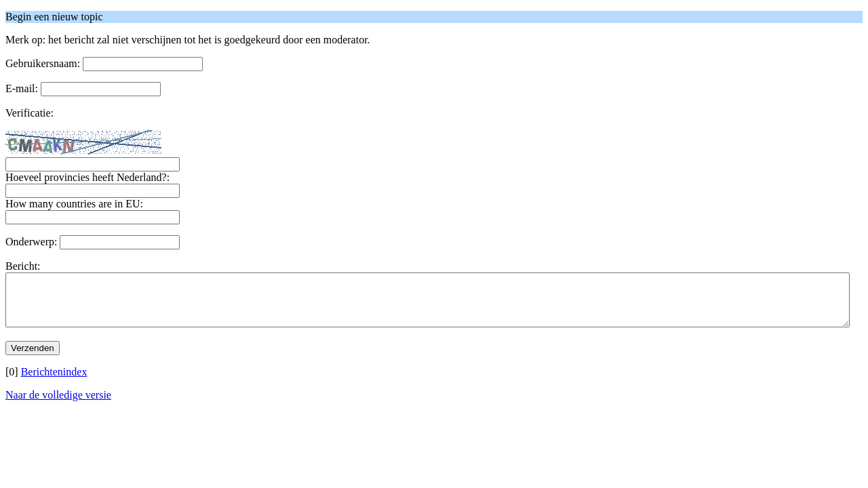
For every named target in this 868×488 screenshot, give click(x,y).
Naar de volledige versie (58, 405)
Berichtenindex (54, 382)
